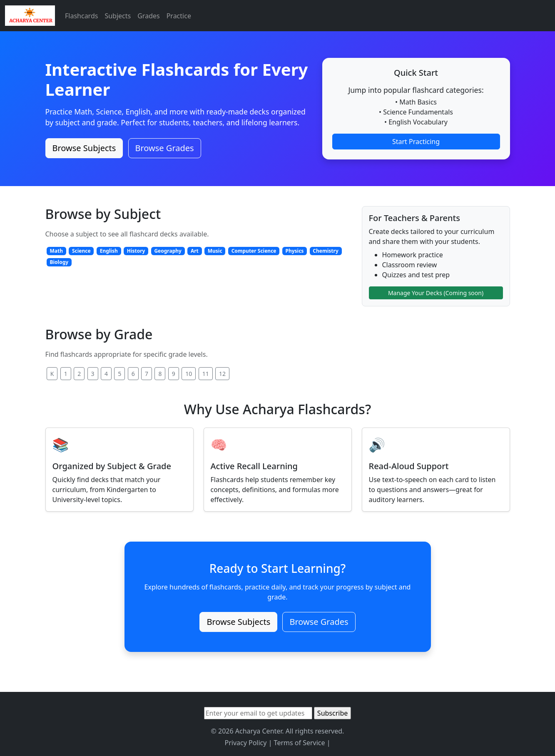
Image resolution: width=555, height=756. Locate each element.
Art (195, 251)
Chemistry (325, 251)
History (136, 251)
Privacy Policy (245, 743)
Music (215, 251)
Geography (168, 251)
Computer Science (254, 251)
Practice (179, 16)
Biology (59, 262)
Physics (294, 251)
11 (206, 374)
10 (189, 374)
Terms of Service (300, 743)
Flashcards (81, 16)
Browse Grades (165, 148)
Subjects (118, 16)
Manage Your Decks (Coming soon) (436, 293)
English (109, 251)
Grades (148, 16)
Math (56, 251)
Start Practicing (416, 142)
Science (81, 251)
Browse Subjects (84, 148)
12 (222, 374)
